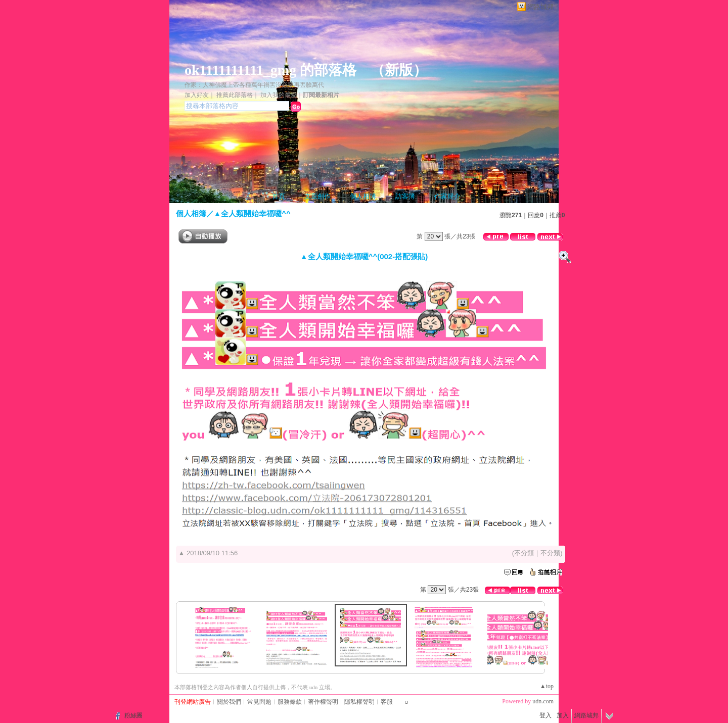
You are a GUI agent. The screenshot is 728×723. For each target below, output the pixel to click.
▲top (547, 686)
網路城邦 (540, 7)
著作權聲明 (323, 702)
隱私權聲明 (359, 702)
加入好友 (197, 95)
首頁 (279, 196)
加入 (563, 715)
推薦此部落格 (235, 95)
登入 (545, 715)
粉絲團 (133, 715)
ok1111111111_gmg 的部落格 (270, 70)
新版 (399, 70)
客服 (387, 702)
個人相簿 (363, 196)
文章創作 (317, 196)
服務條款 (290, 702)
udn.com (543, 701)
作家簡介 (447, 196)
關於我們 (229, 702)
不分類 (524, 553)
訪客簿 (405, 196)
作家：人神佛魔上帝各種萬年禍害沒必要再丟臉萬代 (254, 85)
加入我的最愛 (279, 95)
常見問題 (259, 702)
